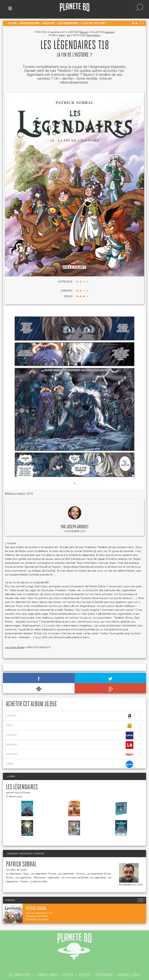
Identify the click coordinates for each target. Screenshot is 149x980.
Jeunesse (110, 31)
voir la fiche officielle (15, 647)
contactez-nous (47, 974)
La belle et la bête (39, 880)
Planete (75, 8)
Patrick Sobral (21, 863)
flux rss (68, 974)
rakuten (70, 754)
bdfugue (70, 744)
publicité (84, 974)
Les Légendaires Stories (99, 873)
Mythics (10, 876)
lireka (70, 763)
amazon (70, 715)
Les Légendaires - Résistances (31, 876)
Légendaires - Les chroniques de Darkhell (68, 876)
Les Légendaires (22, 786)
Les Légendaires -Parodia (44, 873)
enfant (62, 34)
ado (69, 34)
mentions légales (129, 974)
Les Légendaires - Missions (72, 873)
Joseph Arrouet (77, 526)
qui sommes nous (20, 974)
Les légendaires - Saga (18, 873)
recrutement (104, 974)
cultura (70, 735)
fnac (70, 725)
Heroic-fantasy (94, 34)
